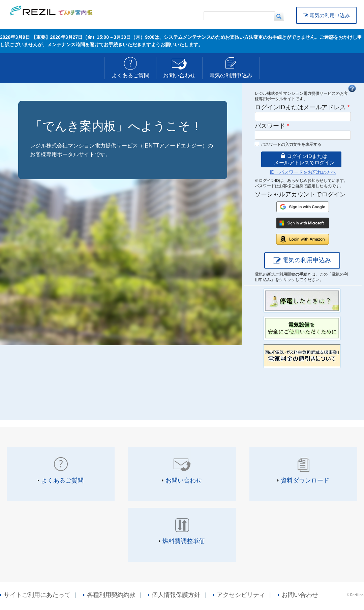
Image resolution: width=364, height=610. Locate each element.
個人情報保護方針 (176, 595)
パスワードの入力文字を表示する (291, 144)
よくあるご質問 (130, 75)
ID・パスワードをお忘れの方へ (303, 172)
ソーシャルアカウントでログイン (300, 194)
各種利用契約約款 (111, 595)
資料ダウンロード (305, 480)
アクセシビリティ (241, 595)
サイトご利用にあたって (37, 595)
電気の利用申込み (330, 15)
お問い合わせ (179, 75)
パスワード (272, 126)
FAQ (352, 88)
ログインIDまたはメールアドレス (302, 107)
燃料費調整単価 (184, 541)
